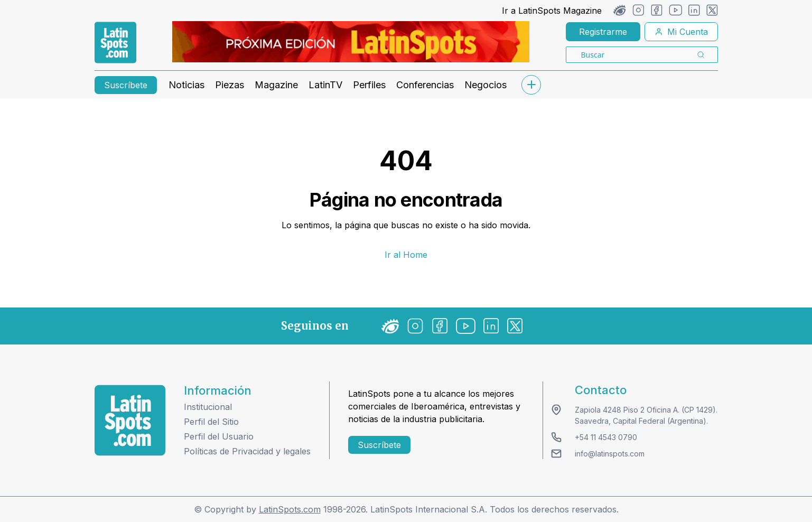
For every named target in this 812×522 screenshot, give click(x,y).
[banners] (351, 42)
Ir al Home (406, 255)
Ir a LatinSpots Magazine (552, 11)
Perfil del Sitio (211, 422)
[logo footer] (130, 420)
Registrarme (603, 32)
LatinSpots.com (290, 509)
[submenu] (531, 85)
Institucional (208, 407)
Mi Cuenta (681, 32)
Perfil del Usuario (219, 436)
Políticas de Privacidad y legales (247, 451)
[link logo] (115, 43)
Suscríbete (126, 85)
